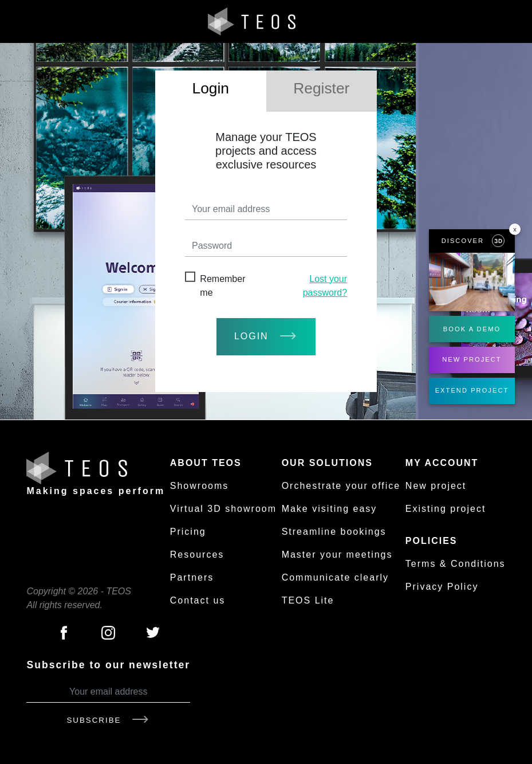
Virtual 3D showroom (223, 509)
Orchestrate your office (341, 486)
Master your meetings (337, 555)
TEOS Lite (308, 600)
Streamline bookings (334, 532)
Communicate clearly (335, 577)
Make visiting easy (330, 509)
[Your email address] (108, 692)
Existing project (446, 509)
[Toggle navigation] (511, 21)
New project (436, 486)
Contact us (198, 600)
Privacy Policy (442, 587)
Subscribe (108, 720)
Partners (192, 577)
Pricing (188, 532)
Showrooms (199, 486)
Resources (197, 555)
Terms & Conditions (456, 564)
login (266, 336)
